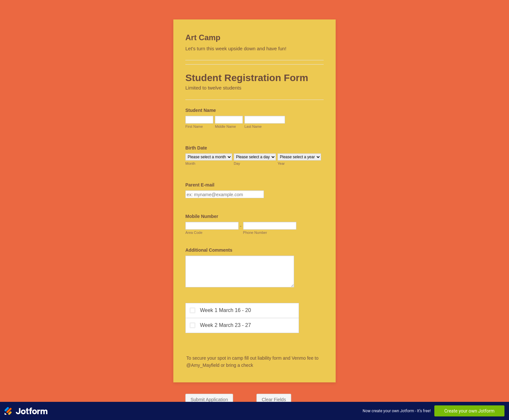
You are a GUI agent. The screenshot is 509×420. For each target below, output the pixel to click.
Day (237, 163)
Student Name (201, 110)
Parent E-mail (200, 185)
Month (190, 163)
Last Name (253, 126)
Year (281, 163)
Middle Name (225, 126)
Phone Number (255, 233)
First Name (194, 126)
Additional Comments (209, 250)
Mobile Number (202, 216)
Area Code (194, 233)
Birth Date (196, 148)
